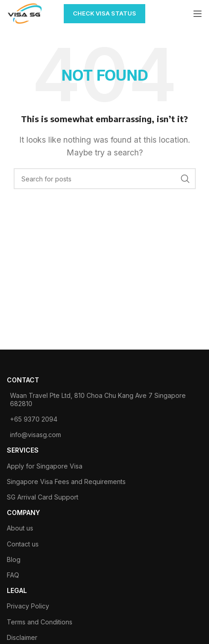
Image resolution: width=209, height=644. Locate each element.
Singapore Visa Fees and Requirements (66, 482)
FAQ (13, 575)
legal (17, 590)
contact (23, 380)
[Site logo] (25, 13)
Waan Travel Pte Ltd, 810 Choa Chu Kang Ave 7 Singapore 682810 (98, 399)
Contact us (23, 544)
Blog (14, 559)
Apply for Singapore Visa (45, 466)
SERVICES (23, 450)
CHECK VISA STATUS (104, 13)
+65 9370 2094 (34, 419)
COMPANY (23, 513)
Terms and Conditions (40, 622)
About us (20, 528)
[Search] (105, 179)
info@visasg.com (36, 435)
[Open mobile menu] (198, 14)
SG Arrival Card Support (43, 497)
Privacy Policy (28, 606)
